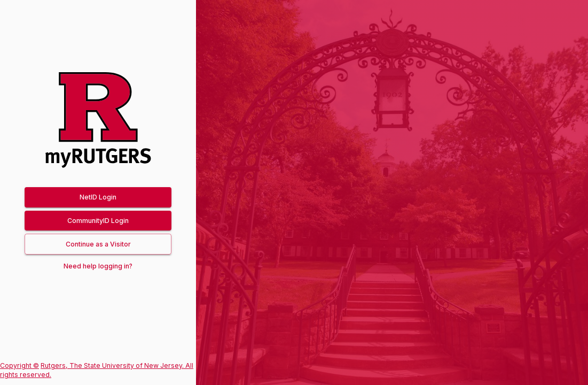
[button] (98, 244)
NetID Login (98, 197)
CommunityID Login (98, 221)
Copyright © (19, 365)
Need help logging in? (98, 266)
